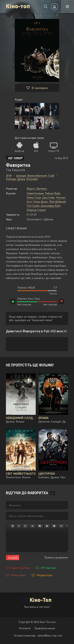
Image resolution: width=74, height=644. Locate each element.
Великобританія (37, 176)
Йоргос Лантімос (37, 189)
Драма (21, 179)
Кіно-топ (18, 6)
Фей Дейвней (58, 202)
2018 (9, 176)
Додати (13, 557)
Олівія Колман (35, 193)
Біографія (32, 179)
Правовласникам (45, 628)
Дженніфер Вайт (51, 206)
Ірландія (21, 176)
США (51, 176)
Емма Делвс (41, 202)
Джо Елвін (49, 197)
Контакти (25, 628)
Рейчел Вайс (53, 193)
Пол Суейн (33, 206)
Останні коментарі (25, 635)
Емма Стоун (34, 197)
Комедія (11, 179)
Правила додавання (56, 557)
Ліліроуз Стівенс (36, 210)
